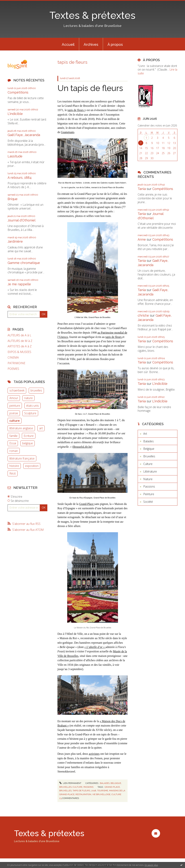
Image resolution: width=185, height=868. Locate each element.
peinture (15, 406)
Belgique (116, 783)
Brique (13, 199)
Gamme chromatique (24, 263)
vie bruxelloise (101, 794)
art (41, 428)
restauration (83, 794)
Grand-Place (87, 504)
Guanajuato (68, 132)
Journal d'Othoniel (21, 220)
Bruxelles (65, 787)
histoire (14, 466)
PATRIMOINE (16, 363)
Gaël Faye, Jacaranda (24, 135)
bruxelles (36, 390)
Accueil (68, 45)
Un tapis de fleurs (90, 88)
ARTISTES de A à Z (20, 346)
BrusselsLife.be (82, 447)
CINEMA (13, 358)
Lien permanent (70, 783)
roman (14, 451)
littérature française (22, 458)
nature (28, 398)
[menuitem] (68, 44)
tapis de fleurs (76, 110)
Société (148, 502)
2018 (94, 791)
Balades (105, 783)
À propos (115, 45)
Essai (13, 443)
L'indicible (15, 114)
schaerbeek (17, 390)
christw (143, 315)
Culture (78, 787)
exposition (32, 466)
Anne (142, 239)
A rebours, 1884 (20, 178)
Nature (148, 479)
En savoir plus (151, 865)
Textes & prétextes (92, 15)
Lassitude (15, 156)
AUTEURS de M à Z (20, 341)
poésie (14, 413)
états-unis (33, 406)
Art (145, 434)
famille (13, 436)
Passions (88, 787)
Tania (142, 189)
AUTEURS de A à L (19, 335)
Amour (14, 398)
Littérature (150, 471)
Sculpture (30, 413)
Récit (13, 473)
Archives (91, 45)
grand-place (112, 787)
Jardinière (15, 241)
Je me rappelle (19, 284)
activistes (94, 754)
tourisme (103, 791)
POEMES (13, 369)
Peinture (149, 494)
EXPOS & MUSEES (19, 352)
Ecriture (29, 436)
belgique (28, 443)
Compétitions (18, 92)
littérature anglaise (21, 428)
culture (15, 421)
